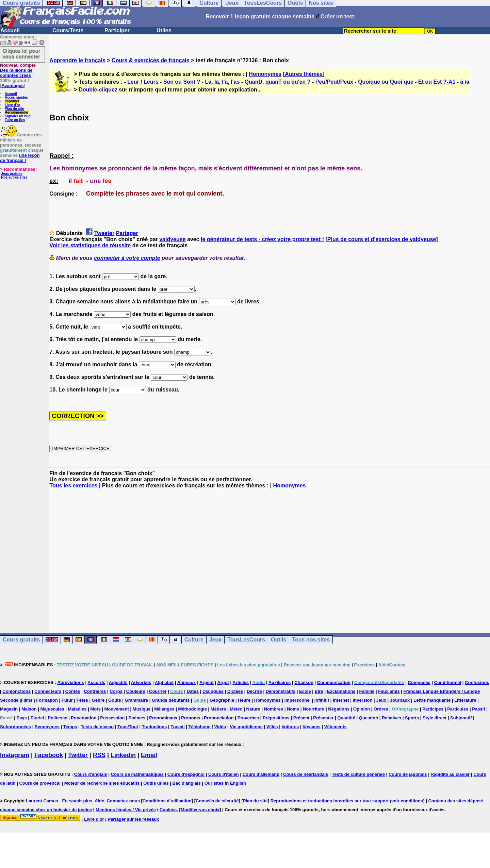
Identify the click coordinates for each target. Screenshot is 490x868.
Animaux (187, 682)
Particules (458, 709)
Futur (67, 700)
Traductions (154, 727)
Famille (367, 691)
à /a (465, 82)
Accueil (10, 30)
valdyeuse (172, 239)
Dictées (235, 691)
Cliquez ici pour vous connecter (21, 53)
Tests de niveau (97, 727)
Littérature (465, 700)
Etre (319, 691)
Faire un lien (15, 120)
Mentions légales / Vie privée (126, 810)
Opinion (362, 709)
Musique (142, 709)
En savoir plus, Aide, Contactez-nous (101, 801)
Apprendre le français (77, 60)
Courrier (158, 691)
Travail (177, 727)
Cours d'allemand (261, 774)
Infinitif (322, 700)
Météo (236, 709)
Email (149, 755)
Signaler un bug (18, 116)
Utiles (164, 30)
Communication (334, 682)
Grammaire (137, 700)
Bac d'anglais (187, 783)
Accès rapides (16, 97)
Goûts (115, 700)
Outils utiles (156, 783)
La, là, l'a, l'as (222, 82)
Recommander (17, 112)
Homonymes (265, 74)
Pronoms (191, 718)
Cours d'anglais (91, 774)
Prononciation (219, 718)
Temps (70, 727)
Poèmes (137, 718)
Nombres (274, 709)
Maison (29, 709)
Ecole (305, 691)
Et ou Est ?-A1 (437, 82)
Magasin (9, 709)
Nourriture (314, 709)
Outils (279, 640)
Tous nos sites (311, 640)
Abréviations (71, 682)
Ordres (381, 709)
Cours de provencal (40, 783)
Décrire (254, 691)
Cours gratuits (21, 640)
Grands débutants (171, 700)
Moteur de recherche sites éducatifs (102, 783)
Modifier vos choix (200, 810)
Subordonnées (15, 727)
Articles (241, 682)
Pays (21, 718)
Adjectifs (118, 682)
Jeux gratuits (12, 174)
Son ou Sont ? (182, 82)
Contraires (95, 691)
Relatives (391, 718)
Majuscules (52, 709)
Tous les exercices (73, 486)
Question (369, 718)
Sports (412, 718)
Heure (244, 700)
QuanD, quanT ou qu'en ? (278, 82)
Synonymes (47, 727)
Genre (98, 700)
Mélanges (164, 709)
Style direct (435, 718)
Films (27, 700)
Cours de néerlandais (306, 774)
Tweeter (104, 233)
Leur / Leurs (143, 82)
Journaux (400, 700)
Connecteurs (48, 691)
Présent (301, 718)
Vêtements (336, 727)
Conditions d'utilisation (167, 801)
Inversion (363, 700)
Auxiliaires (280, 682)
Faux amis (389, 691)
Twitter (78, 755)
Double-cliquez (98, 90)
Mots (95, 709)
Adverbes (141, 682)
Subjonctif (461, 718)
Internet (341, 700)
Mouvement (117, 709)
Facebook (49, 755)
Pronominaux (163, 718)
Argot (223, 682)
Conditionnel (448, 682)
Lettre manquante (432, 700)
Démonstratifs (281, 691)
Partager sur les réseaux (133, 819)
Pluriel (37, 718)
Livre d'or (12, 105)
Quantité (346, 718)
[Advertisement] (270, 555)
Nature (253, 709)
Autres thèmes (304, 74)
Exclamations (341, 691)
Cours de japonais (408, 774)
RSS (99, 755)
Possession (112, 718)
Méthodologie (192, 709)
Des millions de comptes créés (18, 70)
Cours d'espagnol (186, 774)
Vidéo (220, 727)
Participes (433, 709)
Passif (478, 709)
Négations (339, 709)
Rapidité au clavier (450, 774)
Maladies (77, 709)
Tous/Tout (128, 727)
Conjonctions (17, 691)
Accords (96, 682)
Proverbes (248, 718)
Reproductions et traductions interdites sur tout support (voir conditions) (348, 801)
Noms (293, 709)
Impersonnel (298, 700)
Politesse (57, 718)
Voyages (312, 727)
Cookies (168, 810)
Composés (419, 682)
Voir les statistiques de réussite (90, 245)
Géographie (222, 700)
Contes (73, 691)
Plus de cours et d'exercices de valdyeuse (382, 239)
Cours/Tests (68, 30)
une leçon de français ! (20, 158)
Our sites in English (225, 783)
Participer (117, 30)
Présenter (323, 718)
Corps (116, 691)
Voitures (290, 727)
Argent (207, 682)
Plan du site (14, 109)
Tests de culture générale (358, 774)
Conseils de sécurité (217, 801)
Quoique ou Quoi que (386, 82)
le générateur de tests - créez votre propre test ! (262, 239)
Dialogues (213, 691)
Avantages (12, 86)
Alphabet (164, 682)
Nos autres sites (14, 177)
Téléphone (199, 727)
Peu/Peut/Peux (334, 82)
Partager (127, 233)
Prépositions (276, 718)
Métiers (218, 709)
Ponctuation (84, 718)
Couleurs (136, 691)
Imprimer (12, 101)
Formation (47, 700)
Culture (194, 640)
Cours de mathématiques (137, 774)
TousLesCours (246, 640)
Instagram (15, 755)
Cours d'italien (224, 774)
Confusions (477, 682)
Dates (193, 691)
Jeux (215, 640)
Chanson (304, 682)
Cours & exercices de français (151, 60)
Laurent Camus (42, 801)
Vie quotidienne (246, 727)
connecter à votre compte (127, 258)
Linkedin (123, 755)
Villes (272, 727)
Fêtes (82, 700)
